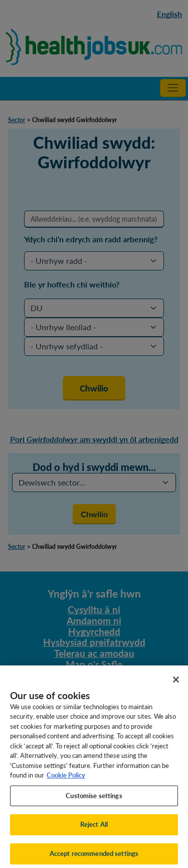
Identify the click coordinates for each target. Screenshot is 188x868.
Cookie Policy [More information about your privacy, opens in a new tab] (66, 780)
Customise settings (94, 800)
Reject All (94, 829)
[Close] (176, 684)
